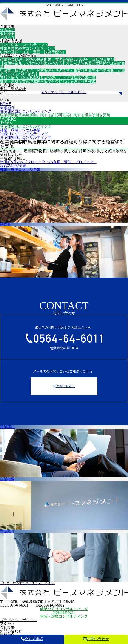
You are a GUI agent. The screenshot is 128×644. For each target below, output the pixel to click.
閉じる (4, 100)
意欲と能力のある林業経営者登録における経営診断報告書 (48, 78)
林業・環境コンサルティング (64, 616)
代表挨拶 (7, 30)
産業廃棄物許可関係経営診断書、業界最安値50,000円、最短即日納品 (57, 59)
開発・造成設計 (13, 89)
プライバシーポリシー (18, 620)
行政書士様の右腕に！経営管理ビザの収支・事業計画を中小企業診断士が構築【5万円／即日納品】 (63, 72)
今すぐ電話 (32, 639)
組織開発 (7, 85)
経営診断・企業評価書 (18, 56)
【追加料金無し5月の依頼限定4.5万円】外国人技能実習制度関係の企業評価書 (62, 65)
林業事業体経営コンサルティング (28, 48)
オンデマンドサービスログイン (64, 92)
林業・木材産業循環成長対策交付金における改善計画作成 (48, 82)
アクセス (7, 624)
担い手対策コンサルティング (24, 45)
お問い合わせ (11, 631)
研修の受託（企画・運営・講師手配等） (33, 52)
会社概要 (7, 34)
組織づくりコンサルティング (24, 134)
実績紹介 (7, 37)
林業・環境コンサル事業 (20, 130)
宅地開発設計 (64, 613)
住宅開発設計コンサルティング (26, 126)
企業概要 (7, 26)
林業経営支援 (11, 41)
